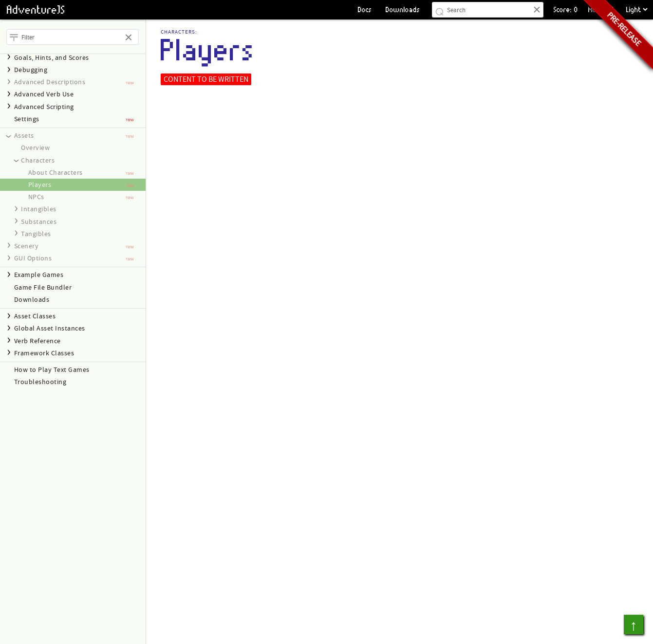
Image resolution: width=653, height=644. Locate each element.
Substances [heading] (39, 222)
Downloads (403, 9)
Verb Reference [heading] (37, 341)
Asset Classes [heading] (35, 316)
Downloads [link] (32, 300)
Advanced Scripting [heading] (44, 107)
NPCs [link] (36, 197)
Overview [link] (35, 148)
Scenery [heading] (27, 246)
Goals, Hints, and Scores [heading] (52, 58)
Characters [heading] (38, 160)
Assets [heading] (24, 136)
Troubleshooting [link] (40, 382)
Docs (365, 9)
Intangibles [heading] (39, 209)
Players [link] (40, 185)
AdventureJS (36, 10)
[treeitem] (73, 119)
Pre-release (624, 29)
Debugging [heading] (31, 70)
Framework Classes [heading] (44, 353)
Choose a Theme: (625, 0)
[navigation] (73, 58)
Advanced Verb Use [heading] (44, 94)
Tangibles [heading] (36, 234)
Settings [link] (27, 119)
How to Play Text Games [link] (52, 370)
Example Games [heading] (39, 275)
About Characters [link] (56, 173)
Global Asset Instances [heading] (50, 328)
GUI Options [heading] (33, 258)
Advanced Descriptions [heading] (50, 82)
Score (562, 9)
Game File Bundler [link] (43, 287)
